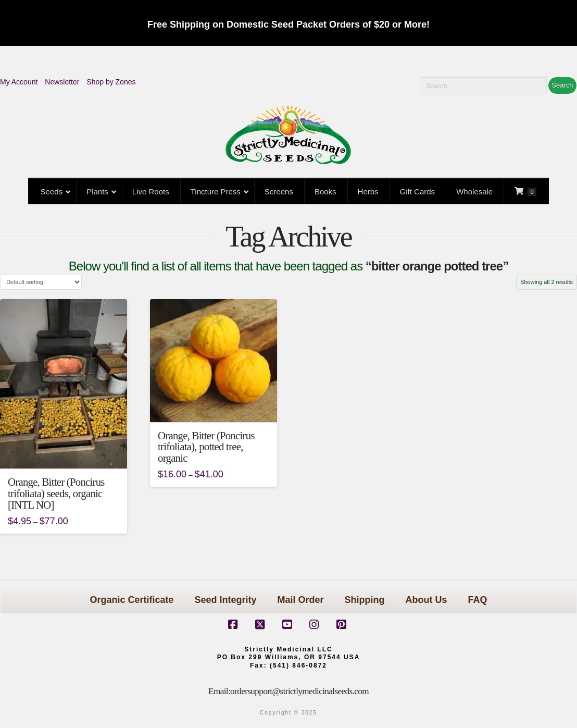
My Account (19, 82)
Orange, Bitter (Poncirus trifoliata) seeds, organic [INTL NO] (56, 493)
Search (562, 85)
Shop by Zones (111, 82)
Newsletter (62, 82)
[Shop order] (41, 282)
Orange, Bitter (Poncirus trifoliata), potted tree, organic (206, 447)
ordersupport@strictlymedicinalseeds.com (299, 691)
